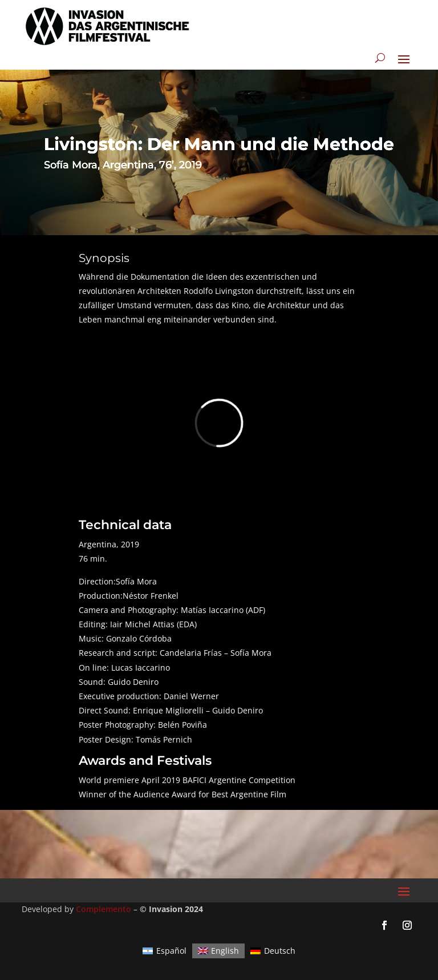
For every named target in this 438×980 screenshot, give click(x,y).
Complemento (104, 909)
